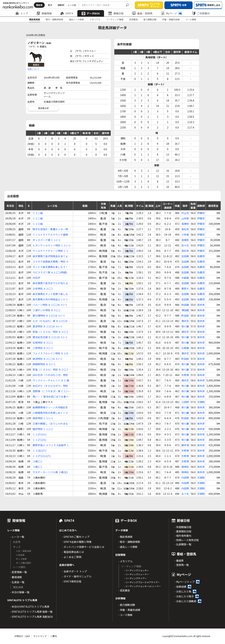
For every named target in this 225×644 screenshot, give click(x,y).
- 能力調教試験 (127, 605)
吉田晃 (185, 256)
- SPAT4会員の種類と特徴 (77, 542)
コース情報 (191, 19)
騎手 (50, 5)
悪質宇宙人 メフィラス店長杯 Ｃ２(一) (52, 445)
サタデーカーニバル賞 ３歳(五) (50, 472)
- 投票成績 (180, 587)
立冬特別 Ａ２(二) (43, 289)
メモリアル (95, 19)
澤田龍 (185, 310)
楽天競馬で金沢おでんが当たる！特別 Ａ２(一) (52, 283)
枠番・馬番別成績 (171, 19)
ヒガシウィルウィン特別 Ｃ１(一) (51, 245)
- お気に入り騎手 (184, 596)
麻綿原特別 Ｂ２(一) (44, 364)
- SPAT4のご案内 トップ (76, 537)
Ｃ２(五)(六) (39, 451)
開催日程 (116, 13)
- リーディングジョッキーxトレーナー (142, 586)
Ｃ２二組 (38, 213)
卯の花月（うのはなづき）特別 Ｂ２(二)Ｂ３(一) (52, 375)
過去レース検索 (76, 19)
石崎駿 (185, 348)
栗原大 (185, 289)
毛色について (33, 69)
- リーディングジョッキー (136, 570)
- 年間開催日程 (183, 527)
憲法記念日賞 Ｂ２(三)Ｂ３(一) (50, 337)
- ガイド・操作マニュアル (77, 576)
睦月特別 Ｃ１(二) (43, 429)
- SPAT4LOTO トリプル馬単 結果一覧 (31, 612)
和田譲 (185, 305)
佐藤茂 (201, 256)
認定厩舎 (133, 19)
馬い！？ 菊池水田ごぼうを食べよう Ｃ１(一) (52, 397)
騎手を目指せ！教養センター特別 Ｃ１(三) (52, 229)
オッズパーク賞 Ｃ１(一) (46, 240)
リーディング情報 (115, 19)
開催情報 (44, 13)
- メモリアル (125, 561)
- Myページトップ (185, 582)
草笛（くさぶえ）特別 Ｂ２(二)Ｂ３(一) (51, 332)
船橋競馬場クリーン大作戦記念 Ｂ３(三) (52, 407)
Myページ (171, 13)
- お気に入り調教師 (185, 601)
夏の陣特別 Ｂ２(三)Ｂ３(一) (49, 316)
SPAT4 (67, 13)
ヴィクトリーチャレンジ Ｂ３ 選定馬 (52, 380)
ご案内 (54, 636)
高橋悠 (185, 224)
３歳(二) (37, 461)
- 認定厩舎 (124, 590)
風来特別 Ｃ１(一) (43, 418)
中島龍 (185, 278)
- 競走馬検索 (125, 537)
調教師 (61, 5)
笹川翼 (185, 326)
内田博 (185, 478)
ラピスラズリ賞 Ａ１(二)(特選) (50, 272)
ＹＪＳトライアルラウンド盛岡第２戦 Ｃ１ (52, 235)
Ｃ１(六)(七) (39, 434)
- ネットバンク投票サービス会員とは (83, 547)
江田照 (185, 402)
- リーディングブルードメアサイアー (142, 582)
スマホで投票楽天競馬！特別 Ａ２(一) (52, 262)
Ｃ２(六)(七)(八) (42, 456)
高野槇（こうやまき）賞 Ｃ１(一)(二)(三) (51, 391)
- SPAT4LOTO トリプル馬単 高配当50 (31, 617)
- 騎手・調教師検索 (129, 542)
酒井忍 (185, 321)
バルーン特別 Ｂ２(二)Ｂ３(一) (50, 305)
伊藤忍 (201, 213)
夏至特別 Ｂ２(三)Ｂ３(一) (47, 326)
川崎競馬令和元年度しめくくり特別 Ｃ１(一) (52, 413)
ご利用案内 (201, 13)
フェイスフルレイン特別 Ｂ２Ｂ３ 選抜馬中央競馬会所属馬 (52, 353)
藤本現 (185, 445)
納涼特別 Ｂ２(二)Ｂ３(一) (47, 359)
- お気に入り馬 (183, 591)
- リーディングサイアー (135, 578)
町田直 (185, 316)
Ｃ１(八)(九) (39, 440)
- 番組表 (179, 560)
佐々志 (185, 245)
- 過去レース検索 (128, 547)
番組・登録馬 (142, 13)
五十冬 (185, 494)
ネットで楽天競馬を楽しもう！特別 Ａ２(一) (52, 267)
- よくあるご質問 (72, 557)
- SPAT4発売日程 (72, 581)
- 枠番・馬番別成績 (129, 610)
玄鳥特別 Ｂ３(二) (43, 343)
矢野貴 (185, 375)
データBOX (91, 13)
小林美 (185, 235)
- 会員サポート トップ (74, 571)
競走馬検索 (35, 19)
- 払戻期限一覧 (183, 544)
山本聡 (185, 218)
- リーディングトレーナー (136, 574)
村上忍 (185, 213)
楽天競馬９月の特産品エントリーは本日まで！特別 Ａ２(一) (52, 299)
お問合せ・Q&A (22, 636)
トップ (22, 13)
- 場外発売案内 (183, 536)
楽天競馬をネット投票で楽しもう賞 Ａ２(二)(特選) (52, 294)
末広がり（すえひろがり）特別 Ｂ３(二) (52, 386)
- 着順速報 (16, 577)
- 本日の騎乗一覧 (20, 592)
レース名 (72, 5)
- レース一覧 (17, 537)
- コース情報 (125, 615)
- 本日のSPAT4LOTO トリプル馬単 (30, 607)
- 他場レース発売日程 (187, 540)
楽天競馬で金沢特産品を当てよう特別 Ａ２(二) (52, 256)
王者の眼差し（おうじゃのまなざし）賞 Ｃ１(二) (52, 424)
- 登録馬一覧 (182, 565)
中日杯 (36, 278)
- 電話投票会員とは (73, 552)
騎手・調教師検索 (54, 19)
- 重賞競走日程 (183, 531)
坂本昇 (201, 305)
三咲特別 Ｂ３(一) (43, 348)
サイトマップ (40, 636)
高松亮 (185, 229)
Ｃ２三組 (38, 224)
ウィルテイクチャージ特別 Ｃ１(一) (51, 251)
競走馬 (39, 5)
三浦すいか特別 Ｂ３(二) (46, 310)
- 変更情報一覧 (18, 572)
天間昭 (201, 402)
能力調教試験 (150, 19)
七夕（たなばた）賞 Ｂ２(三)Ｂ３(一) (51, 321)
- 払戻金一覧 (17, 582)
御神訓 (185, 467)
